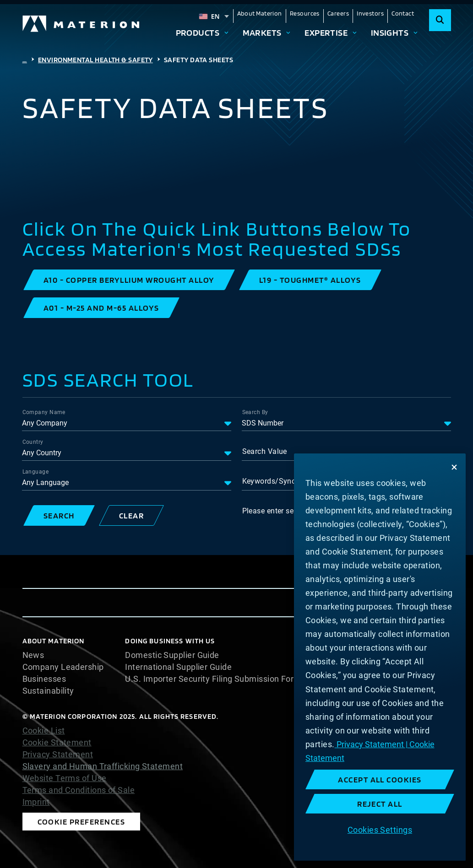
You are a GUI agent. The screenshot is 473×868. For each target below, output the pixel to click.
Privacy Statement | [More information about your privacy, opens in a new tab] (371, 744)
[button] (129, 280)
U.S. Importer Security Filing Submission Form (213, 679)
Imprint (36, 802)
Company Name (44, 412)
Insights (390, 33)
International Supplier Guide (178, 667)
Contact (403, 13)
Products (198, 33)
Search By (255, 412)
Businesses (44, 679)
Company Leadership (63, 667)
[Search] (440, 20)
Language (36, 472)
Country (33, 442)
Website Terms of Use (65, 778)
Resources (305, 13)
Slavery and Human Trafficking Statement (103, 766)
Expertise (326, 33)
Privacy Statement (58, 755)
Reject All (380, 804)
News (33, 655)
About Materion (260, 13)
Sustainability (48, 691)
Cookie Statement (57, 743)
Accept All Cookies (380, 779)
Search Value (265, 451)
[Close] (454, 467)
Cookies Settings (380, 830)
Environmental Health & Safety (95, 60)
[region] (380, 657)
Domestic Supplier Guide (172, 655)
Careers (338, 13)
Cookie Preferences (82, 822)
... (25, 60)
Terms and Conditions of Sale (79, 790)
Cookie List (44, 731)
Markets (262, 33)
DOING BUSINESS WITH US (170, 641)
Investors (370, 13)
